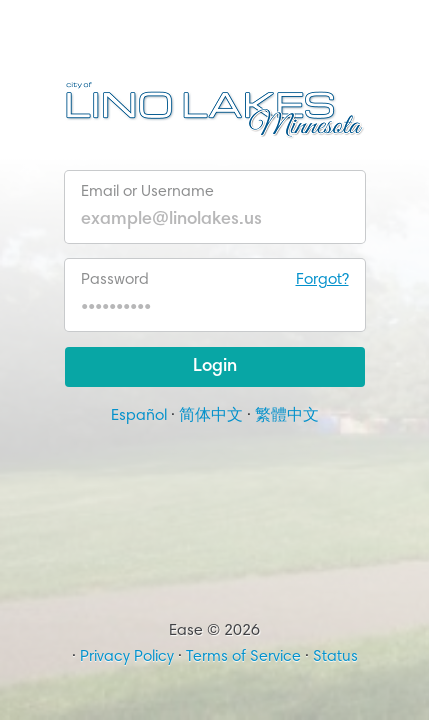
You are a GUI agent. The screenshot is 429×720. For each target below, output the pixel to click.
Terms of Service (243, 657)
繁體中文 (287, 416)
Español (139, 416)
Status (335, 657)
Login (215, 367)
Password (215, 280)
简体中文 (211, 416)
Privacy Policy (127, 657)
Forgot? (322, 280)
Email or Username (147, 192)
